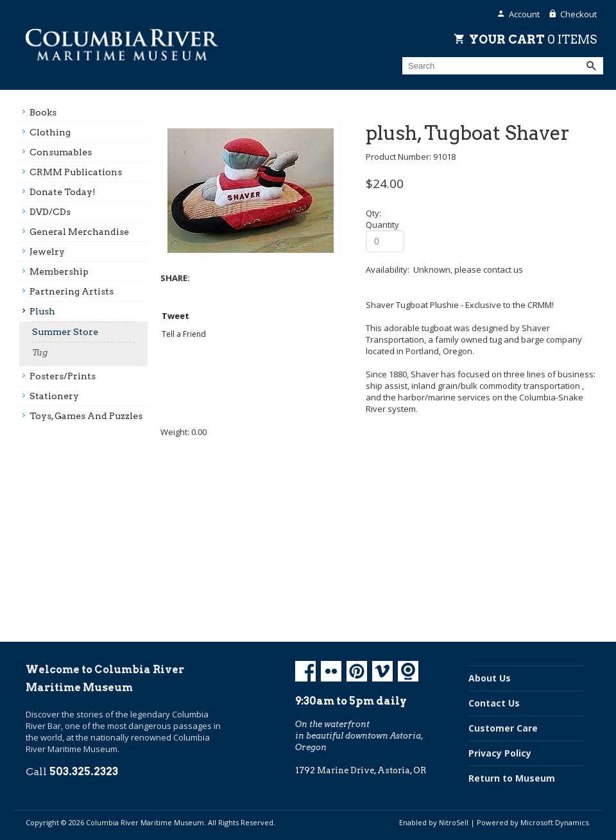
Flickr (331, 671)
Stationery (54, 396)
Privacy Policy (500, 753)
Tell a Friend (184, 334)
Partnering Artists (72, 291)
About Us (490, 678)
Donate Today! (63, 192)
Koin (408, 671)
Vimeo (382, 671)
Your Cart (533, 39)
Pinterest (357, 671)
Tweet (175, 316)
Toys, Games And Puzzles (86, 416)
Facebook (305, 671)
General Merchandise (79, 232)
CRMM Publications (76, 172)
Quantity (382, 225)
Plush (42, 311)
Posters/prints (63, 376)
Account (524, 14)
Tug (40, 352)
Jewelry (47, 252)
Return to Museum (512, 778)
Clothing (50, 132)
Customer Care (503, 728)
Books (43, 112)
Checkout (578, 14)
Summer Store (65, 332)
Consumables (61, 152)
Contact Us (494, 703)
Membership (59, 271)
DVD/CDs (50, 212)
